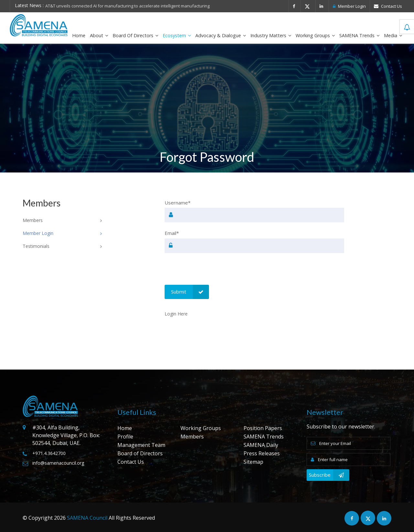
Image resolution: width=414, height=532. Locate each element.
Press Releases (262, 453)
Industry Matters (271, 35)
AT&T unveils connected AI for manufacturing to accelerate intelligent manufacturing (127, 6)
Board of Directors (135, 35)
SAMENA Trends (359, 35)
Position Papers (263, 428)
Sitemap (253, 462)
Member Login (349, 6)
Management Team (141, 445)
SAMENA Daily (261, 445)
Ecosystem (177, 35)
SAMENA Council (87, 518)
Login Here (176, 314)
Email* (172, 233)
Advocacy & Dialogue (221, 35)
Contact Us (388, 6)
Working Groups (315, 35)
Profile (125, 437)
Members (192, 437)
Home (79, 35)
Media (393, 35)
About (99, 35)
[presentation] (214, 272)
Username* (178, 203)
